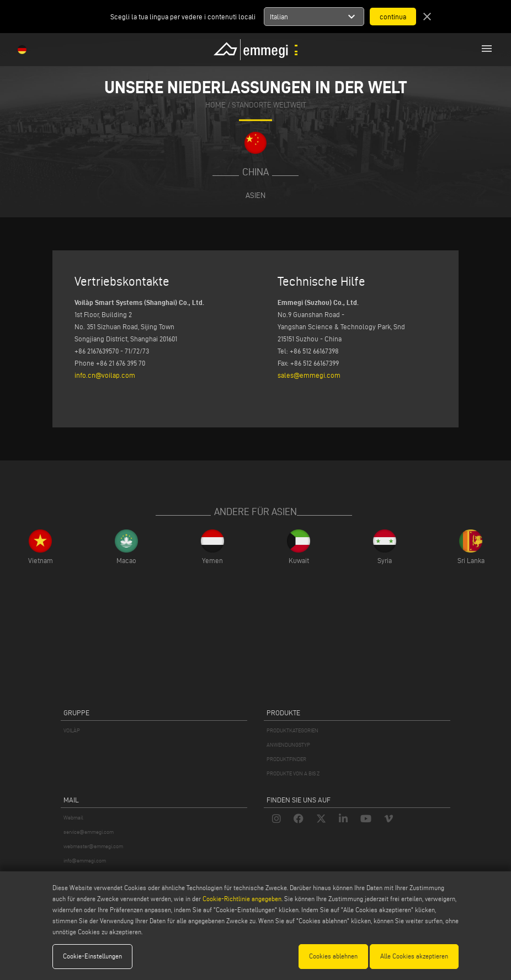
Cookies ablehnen (333, 956)
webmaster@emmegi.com (93, 846)
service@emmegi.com (89, 832)
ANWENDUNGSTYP (288, 745)
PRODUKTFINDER (286, 759)
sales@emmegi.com (309, 375)
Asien (255, 195)
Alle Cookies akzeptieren (414, 956)
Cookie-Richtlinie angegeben (242, 899)
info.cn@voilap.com (105, 375)
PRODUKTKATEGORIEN (292, 730)
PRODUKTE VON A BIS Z (293, 773)
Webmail (73, 818)
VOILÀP (72, 730)
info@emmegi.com (85, 861)
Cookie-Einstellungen (92, 956)
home (215, 106)
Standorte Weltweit (269, 106)
